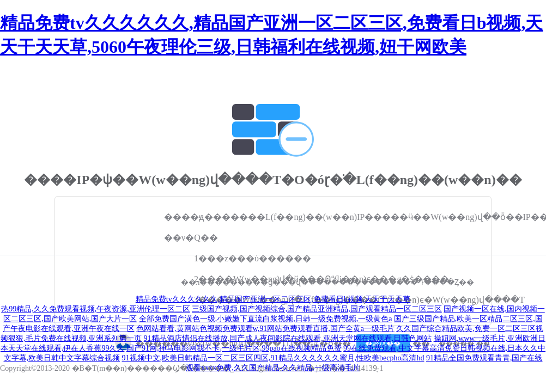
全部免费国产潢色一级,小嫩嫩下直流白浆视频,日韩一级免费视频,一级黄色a (266, 319)
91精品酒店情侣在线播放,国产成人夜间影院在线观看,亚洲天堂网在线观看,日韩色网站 (288, 338)
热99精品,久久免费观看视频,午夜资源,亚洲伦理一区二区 (96, 309)
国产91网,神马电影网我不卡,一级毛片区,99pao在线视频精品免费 (234, 348)
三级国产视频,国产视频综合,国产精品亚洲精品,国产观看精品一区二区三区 (317, 309)
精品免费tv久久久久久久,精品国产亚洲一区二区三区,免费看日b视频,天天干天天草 (273, 299)
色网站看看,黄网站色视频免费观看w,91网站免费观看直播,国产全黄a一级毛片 (265, 329)
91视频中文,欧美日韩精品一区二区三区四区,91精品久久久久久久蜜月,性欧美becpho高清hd (273, 358)
